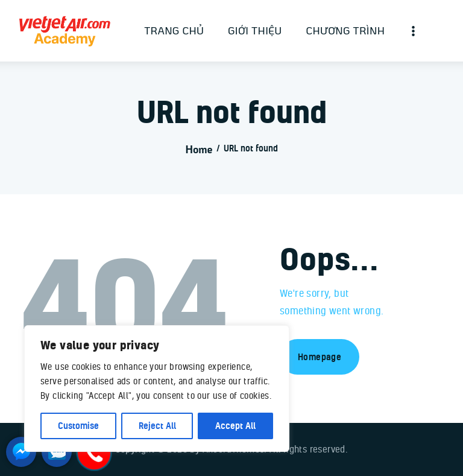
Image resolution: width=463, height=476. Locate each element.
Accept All (235, 426)
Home (199, 149)
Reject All (157, 426)
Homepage (320, 357)
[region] (157, 389)
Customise (78, 426)
